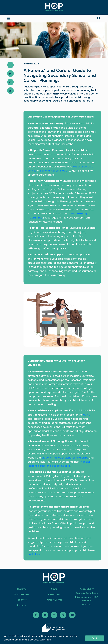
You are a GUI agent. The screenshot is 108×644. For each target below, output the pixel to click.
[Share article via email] (10, 91)
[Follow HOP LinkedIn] (63, 615)
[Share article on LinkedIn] (10, 82)
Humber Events (54, 600)
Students (21, 589)
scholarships (80, 458)
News (54, 589)
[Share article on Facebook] (10, 65)
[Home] (54, 7)
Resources (54, 594)
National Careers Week (54, 171)
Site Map (87, 605)
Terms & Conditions (87, 593)
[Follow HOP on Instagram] (54, 615)
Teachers (21, 600)
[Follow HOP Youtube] (72, 615)
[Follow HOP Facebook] (36, 615)
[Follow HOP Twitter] (45, 615)
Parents (21, 605)
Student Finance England (56, 458)
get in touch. (35, 554)
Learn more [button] (45, 640)
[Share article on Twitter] (10, 74)
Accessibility (87, 589)
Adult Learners (21, 594)
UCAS (87, 415)
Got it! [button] (95, 638)
